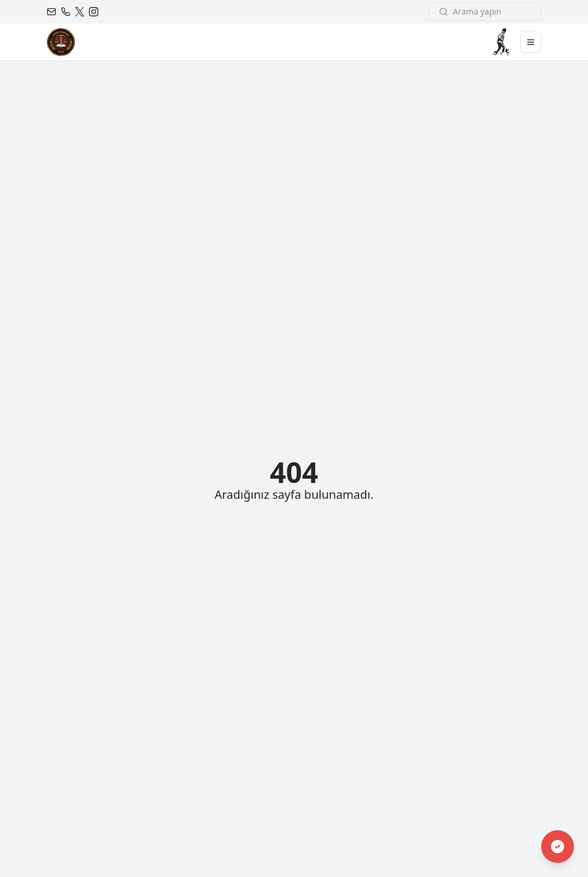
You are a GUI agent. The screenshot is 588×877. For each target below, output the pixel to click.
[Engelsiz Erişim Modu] (558, 847)
